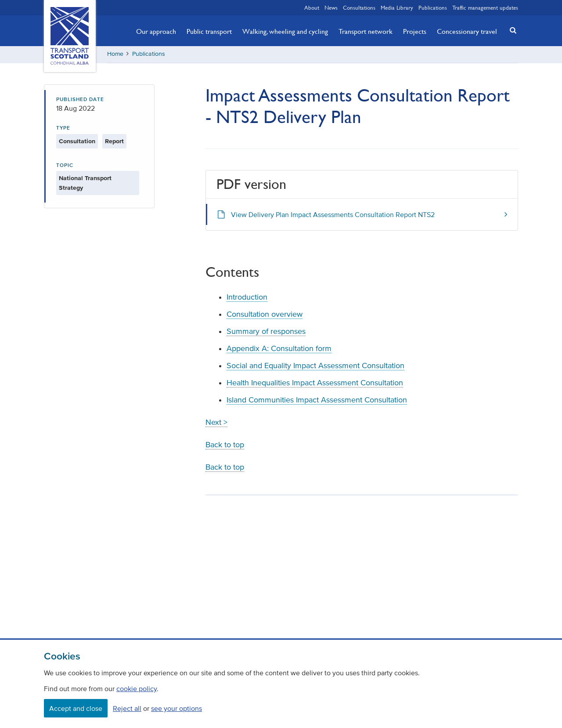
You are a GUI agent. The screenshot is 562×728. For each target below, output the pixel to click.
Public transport (209, 31)
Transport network (366, 31)
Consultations (359, 7)
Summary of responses (266, 332)
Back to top (225, 445)
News (331, 7)
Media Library (397, 7)
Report (114, 142)
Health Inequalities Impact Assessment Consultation (315, 384)
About (312, 7)
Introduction (247, 298)
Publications (433, 7)
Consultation (77, 142)
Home (115, 55)
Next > (216, 423)
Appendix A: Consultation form (279, 349)
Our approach (156, 31)
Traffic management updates (485, 7)
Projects (415, 31)
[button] (511, 30)
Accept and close (76, 708)
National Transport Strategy (85, 184)
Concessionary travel (467, 31)
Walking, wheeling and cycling (285, 31)
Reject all (127, 708)
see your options (177, 708)
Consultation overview (265, 315)
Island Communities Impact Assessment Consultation (317, 401)
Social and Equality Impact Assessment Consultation (315, 366)
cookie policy (137, 688)
